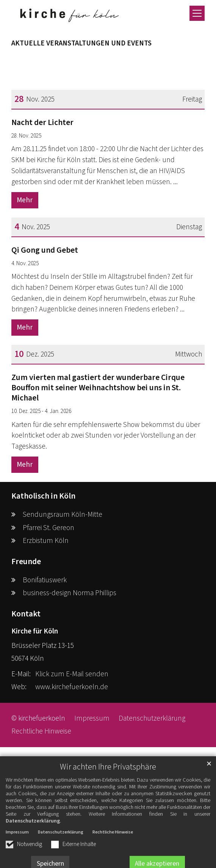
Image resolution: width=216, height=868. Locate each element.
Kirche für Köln (35, 631)
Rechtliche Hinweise (113, 852)
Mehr (25, 200)
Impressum (17, 852)
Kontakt (26, 614)
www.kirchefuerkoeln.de (72, 687)
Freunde (26, 562)
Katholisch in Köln (43, 496)
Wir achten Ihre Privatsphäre (108, 787)
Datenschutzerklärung (33, 841)
